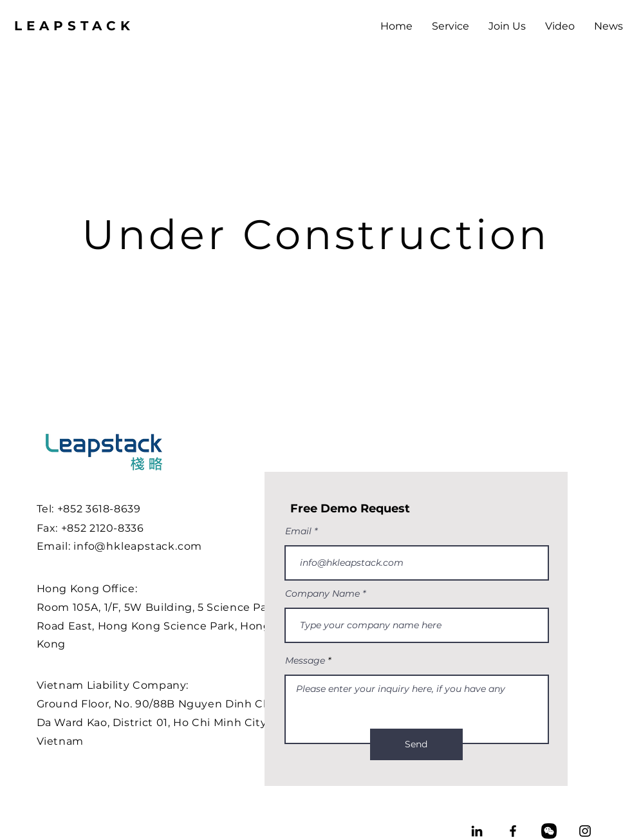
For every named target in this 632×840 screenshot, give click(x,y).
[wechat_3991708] (549, 831)
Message (305, 660)
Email (298, 531)
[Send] (416, 744)
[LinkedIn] (477, 831)
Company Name (322, 593)
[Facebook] (513, 831)
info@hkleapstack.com (138, 546)
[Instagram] (585, 831)
